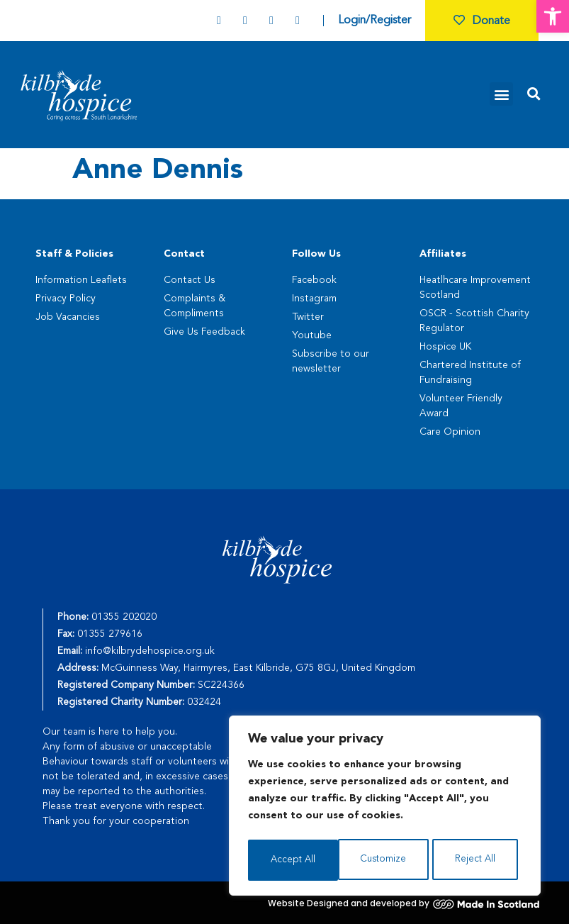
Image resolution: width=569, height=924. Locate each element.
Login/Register (374, 21)
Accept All (477, 860)
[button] (553, 16)
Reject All (385, 860)
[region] (385, 808)
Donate (482, 21)
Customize (293, 860)
